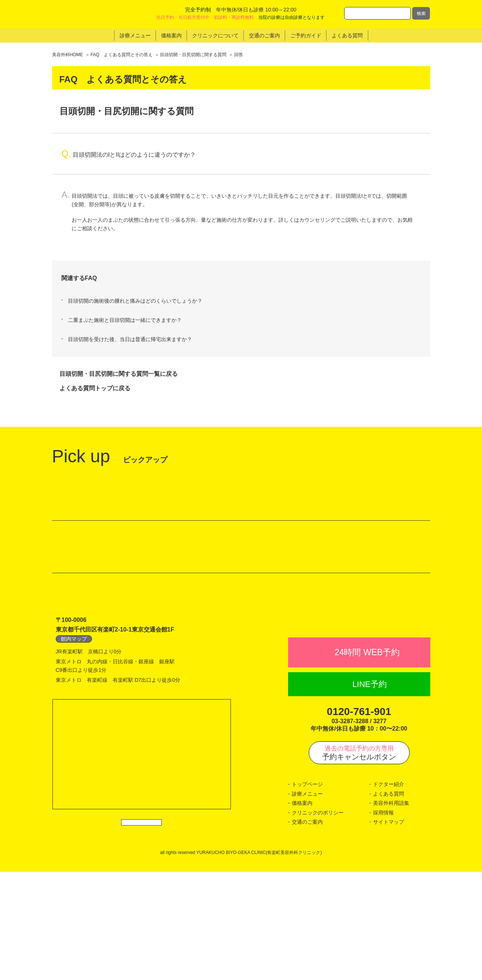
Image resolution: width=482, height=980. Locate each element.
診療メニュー (307, 902)
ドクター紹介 (389, 893)
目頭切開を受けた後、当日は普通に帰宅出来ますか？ (130, 339)
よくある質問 (389, 902)
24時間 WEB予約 (367, 760)
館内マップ (74, 731)
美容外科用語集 (391, 912)
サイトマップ (389, 930)
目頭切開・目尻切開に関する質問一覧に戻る (119, 374)
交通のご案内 (307, 930)
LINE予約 (370, 792)
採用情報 (383, 921)
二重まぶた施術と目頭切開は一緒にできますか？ (125, 320)
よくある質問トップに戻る (95, 388)
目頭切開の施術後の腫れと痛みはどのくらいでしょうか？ (135, 301)
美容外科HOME (68, 55)
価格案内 (302, 912)
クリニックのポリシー (318, 921)
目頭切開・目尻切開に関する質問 (193, 55)
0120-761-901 (359, 820)
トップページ (307, 893)
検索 (421, 13)
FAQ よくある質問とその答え (122, 55)
